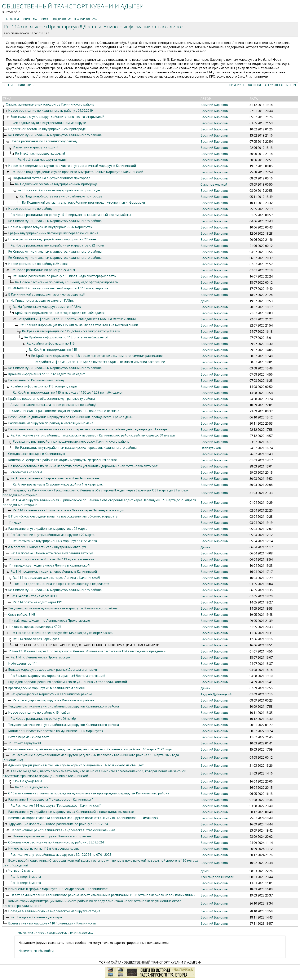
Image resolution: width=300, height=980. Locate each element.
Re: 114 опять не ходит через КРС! (38, 602)
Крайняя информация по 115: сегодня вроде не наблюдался (60, 313)
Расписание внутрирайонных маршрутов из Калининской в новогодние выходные (71, 812)
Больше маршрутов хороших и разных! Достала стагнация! (53, 670)
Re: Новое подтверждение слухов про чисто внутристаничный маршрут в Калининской (77, 172)
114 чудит (16, 522)
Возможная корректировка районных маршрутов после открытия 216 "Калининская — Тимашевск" (84, 818)
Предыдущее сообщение (246, 85)
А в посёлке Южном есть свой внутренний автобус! (47, 547)
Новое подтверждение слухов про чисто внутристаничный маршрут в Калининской (72, 166)
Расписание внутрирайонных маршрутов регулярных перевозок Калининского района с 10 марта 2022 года (90, 749)
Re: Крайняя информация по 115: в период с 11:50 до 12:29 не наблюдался (68, 392)
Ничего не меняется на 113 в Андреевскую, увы (44, 848)
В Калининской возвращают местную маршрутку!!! (47, 294)
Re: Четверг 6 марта (26, 877)
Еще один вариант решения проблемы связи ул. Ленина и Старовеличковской (68, 682)
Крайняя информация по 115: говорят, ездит (44, 386)
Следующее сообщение (281, 85)
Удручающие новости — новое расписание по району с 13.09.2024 (58, 824)
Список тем (11, 19)
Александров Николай (217, 877)
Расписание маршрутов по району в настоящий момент (51, 423)
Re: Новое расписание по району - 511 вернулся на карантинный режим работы (71, 215)
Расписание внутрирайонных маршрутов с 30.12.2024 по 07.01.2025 (61, 855)
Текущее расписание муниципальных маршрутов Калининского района (63, 608)
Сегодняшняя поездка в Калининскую (37, 454)
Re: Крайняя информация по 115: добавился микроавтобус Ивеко (71, 331)
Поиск (44, 19)
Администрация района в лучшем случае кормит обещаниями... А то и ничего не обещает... (77, 765)
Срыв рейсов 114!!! (22, 614)
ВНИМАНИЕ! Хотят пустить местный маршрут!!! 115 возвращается (58, 288)
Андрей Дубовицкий (216, 694)
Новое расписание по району (30, 209)
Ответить (9, 85)
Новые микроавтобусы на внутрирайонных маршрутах (50, 227)
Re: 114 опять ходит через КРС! (34, 596)
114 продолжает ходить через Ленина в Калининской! (49, 565)
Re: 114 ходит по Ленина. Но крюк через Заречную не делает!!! (62, 584)
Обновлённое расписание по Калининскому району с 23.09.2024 (56, 842)
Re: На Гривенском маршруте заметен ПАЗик (47, 307)
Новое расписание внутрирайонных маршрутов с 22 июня (52, 239)
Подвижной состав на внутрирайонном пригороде (47, 129)
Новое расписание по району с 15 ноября (39, 712)
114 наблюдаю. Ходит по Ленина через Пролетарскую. (49, 621)
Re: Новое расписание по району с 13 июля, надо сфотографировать (64, 276)
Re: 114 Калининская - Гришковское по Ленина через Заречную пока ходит (69, 510)
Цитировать (26, 85)
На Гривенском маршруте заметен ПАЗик (42, 300)
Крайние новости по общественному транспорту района (51, 399)
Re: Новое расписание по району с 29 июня (43, 270)
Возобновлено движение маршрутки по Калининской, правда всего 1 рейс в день (70, 417)
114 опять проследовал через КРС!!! (35, 627)
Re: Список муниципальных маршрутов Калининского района (55, 135)
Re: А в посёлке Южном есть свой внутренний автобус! (52, 553)
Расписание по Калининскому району (36, 380)
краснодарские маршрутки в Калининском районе (46, 688)
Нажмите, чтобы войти (36, 951)
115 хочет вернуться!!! (24, 743)
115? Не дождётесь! (27, 781)
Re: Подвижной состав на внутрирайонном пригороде (56, 184)
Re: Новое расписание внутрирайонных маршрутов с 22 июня (57, 245)
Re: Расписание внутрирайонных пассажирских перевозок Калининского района (76, 448)
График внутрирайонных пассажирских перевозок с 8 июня (53, 233)
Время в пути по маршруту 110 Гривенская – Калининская (52, 923)
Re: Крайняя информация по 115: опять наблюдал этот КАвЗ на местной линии (77, 319)
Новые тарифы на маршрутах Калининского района (52, 836)
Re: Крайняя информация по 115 (51, 343)
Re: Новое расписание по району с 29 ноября (44, 719)
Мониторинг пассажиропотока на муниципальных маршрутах (56, 731)
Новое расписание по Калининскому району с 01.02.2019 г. (52, 111)
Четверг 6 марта (21, 870)
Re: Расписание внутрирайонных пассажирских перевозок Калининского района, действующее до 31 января (93, 435)
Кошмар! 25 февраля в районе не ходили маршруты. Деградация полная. (63, 460)
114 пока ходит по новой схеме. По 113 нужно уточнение (51, 559)
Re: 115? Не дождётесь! (32, 787)
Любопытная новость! (25, 472)
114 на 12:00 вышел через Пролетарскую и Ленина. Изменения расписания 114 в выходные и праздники (87, 651)
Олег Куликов (211, 448)
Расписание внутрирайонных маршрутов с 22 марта (48, 529)
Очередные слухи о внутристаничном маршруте (49, 123)
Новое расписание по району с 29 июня (38, 264)
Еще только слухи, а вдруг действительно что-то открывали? (57, 117)
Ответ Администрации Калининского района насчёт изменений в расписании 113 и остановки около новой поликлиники (103, 895)
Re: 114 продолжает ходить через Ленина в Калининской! (54, 571)
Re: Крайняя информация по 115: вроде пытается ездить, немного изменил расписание (97, 356)
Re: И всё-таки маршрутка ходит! (40, 153)
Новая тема (29, 19)
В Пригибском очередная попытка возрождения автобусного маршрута (63, 516)
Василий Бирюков (16, 33)
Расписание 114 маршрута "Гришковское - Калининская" (51, 799)
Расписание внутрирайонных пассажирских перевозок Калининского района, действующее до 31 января (88, 429)
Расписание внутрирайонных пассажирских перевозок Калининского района (71, 441)
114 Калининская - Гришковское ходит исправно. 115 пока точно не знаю (64, 411)
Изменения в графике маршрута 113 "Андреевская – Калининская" (58, 889)
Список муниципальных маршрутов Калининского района (50, 104)
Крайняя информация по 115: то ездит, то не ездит (47, 374)
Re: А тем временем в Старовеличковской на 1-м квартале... (56, 478)
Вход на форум (61, 19)
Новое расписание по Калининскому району (44, 141)
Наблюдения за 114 (23, 663)
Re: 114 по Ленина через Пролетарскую (40, 657)
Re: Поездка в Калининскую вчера (36, 917)
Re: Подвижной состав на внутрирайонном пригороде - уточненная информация (83, 202)
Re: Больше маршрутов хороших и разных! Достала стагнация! (58, 676)
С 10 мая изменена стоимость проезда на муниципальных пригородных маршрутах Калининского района (89, 793)
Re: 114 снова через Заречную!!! (36, 639)
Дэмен (205, 301)
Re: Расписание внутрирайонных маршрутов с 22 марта (53, 535)
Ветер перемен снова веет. (29, 737)
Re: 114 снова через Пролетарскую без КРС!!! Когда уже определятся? (62, 633)
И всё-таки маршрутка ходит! (35, 147)
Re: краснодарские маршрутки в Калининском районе (51, 694)
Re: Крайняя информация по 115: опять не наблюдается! (66, 337)
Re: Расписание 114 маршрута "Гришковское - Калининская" (56, 806)
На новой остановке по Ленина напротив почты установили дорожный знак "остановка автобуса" (83, 466)
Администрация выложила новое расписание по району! (53, 405)
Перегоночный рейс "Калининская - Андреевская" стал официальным (63, 830)
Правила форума (85, 19)
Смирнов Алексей (214, 184)
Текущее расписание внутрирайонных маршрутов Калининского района (64, 706)
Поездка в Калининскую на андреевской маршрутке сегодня (54, 911)
